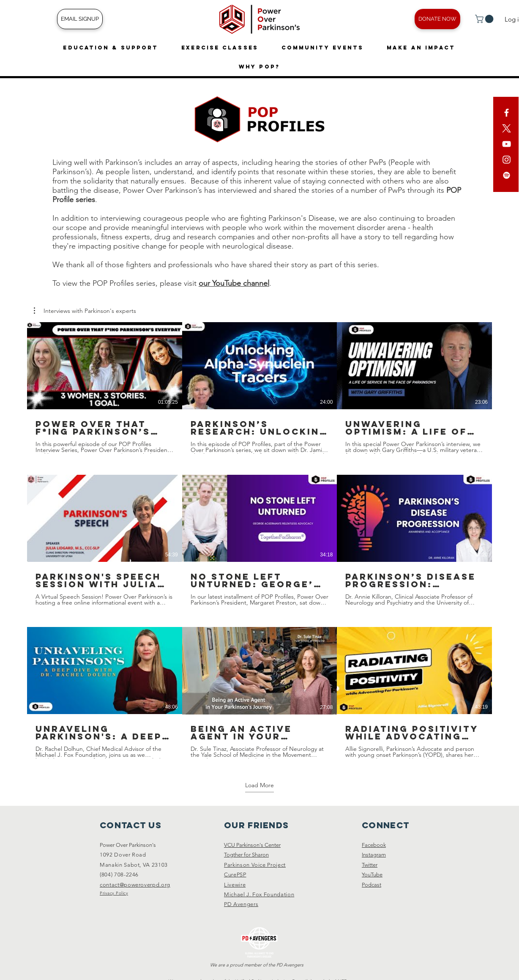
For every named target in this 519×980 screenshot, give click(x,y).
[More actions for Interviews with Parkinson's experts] (85, 311)
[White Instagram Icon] (507, 160)
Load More (259, 785)
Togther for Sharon (246, 855)
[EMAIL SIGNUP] (80, 19)
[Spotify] (507, 175)
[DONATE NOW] (437, 19)
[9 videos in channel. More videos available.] (259, 540)
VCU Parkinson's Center (252, 845)
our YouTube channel (234, 283)
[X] (507, 128)
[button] (485, 19)
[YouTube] (507, 144)
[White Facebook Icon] (507, 113)
